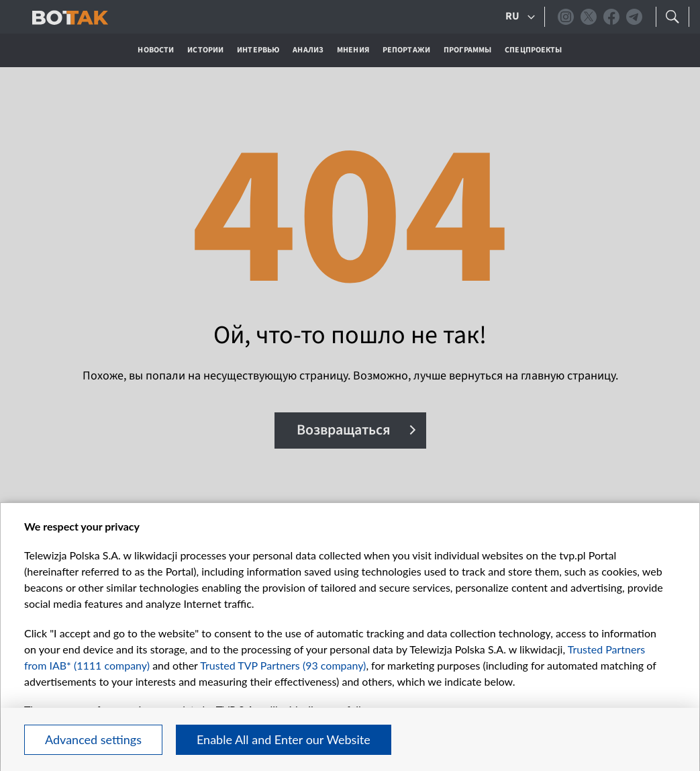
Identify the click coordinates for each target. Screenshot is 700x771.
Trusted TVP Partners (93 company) (283, 665)
